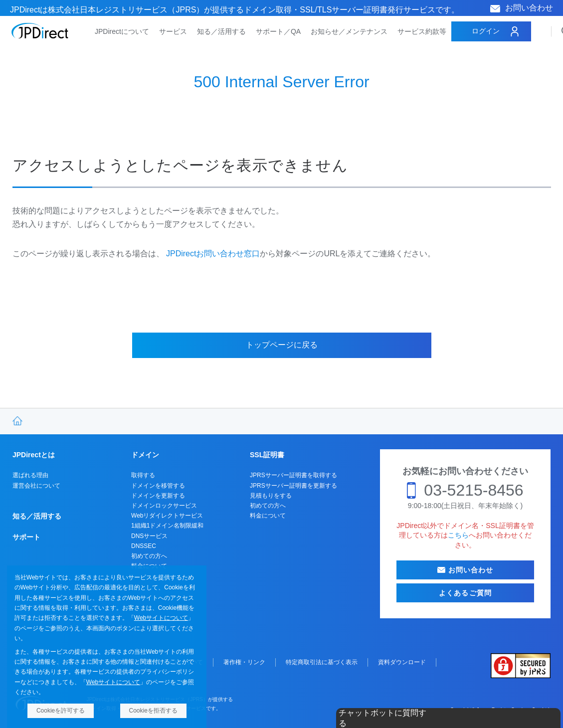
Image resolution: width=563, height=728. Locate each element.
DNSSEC (144, 546)
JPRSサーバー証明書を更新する (293, 486)
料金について (268, 516)
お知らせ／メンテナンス (349, 31)
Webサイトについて (161, 618)
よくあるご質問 (465, 593)
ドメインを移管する (158, 486)
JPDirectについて (122, 31)
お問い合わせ (529, 8)
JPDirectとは (34, 455)
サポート (26, 537)
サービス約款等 (422, 31)
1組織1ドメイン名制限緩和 (167, 526)
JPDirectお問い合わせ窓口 (213, 254)
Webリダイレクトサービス (167, 516)
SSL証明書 (267, 455)
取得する (143, 475)
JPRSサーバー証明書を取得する (293, 475)
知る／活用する (221, 31)
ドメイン (145, 455)
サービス (173, 31)
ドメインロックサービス (164, 506)
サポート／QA (278, 31)
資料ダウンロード (402, 662)
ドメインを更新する (158, 496)
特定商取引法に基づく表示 (322, 662)
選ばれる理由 (30, 475)
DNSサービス (149, 536)
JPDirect (40, 31)
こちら (458, 535)
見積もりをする (271, 496)
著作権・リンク (244, 662)
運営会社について (36, 486)
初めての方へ (149, 556)
